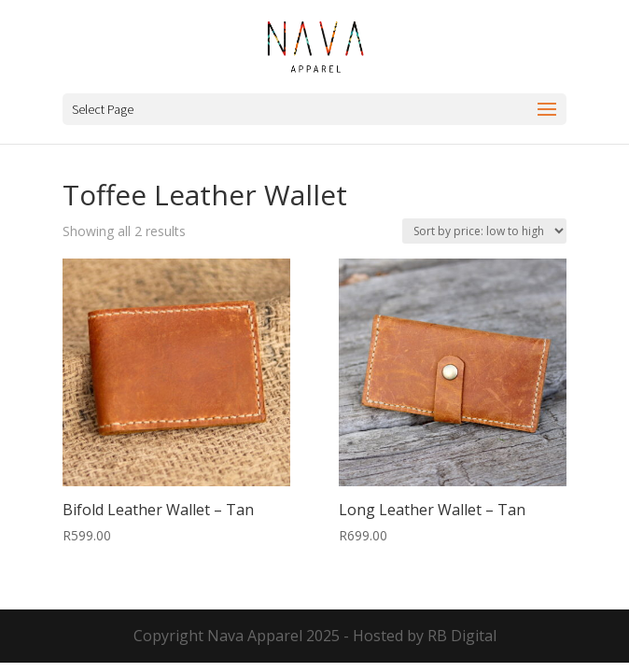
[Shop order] (484, 231)
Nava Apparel (255, 636)
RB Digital (462, 636)
